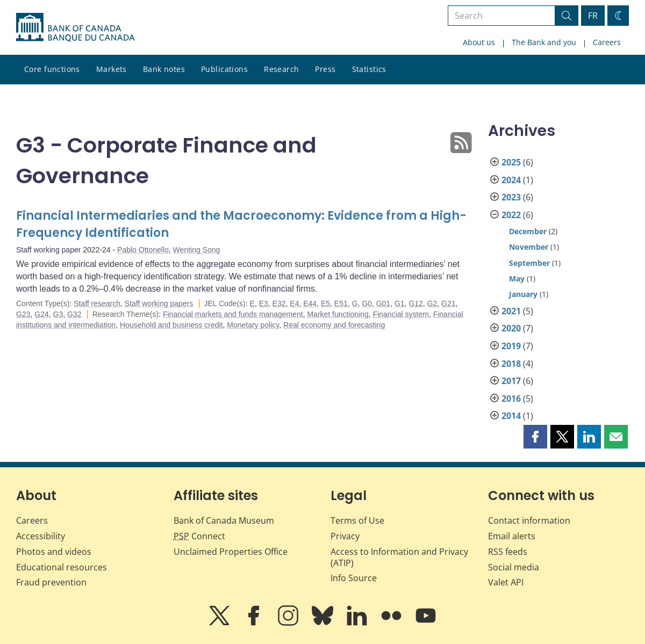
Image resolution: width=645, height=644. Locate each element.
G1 (400, 303)
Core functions (52, 69)
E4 (294, 303)
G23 (23, 314)
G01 (383, 303)
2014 (511, 416)
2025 (511, 162)
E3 (264, 303)
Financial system (401, 314)
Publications (224, 69)
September (529, 263)
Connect (199, 536)
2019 (511, 346)
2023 (511, 197)
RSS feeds (508, 552)
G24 (41, 314)
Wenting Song (197, 250)
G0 (367, 303)
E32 (279, 303)
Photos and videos (54, 552)
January (523, 294)
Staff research (97, 303)
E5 (325, 303)
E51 (341, 303)
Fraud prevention (51, 582)
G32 (74, 314)
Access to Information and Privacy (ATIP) (399, 557)
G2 (432, 303)
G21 (448, 303)
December (528, 231)
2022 (511, 215)
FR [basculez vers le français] (593, 16)
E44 (310, 303)
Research (281, 69)
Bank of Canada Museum (224, 520)
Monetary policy (253, 325)
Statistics (369, 69)
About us (479, 42)
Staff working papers (159, 303)
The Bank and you (544, 42)
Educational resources (62, 567)
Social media (514, 567)
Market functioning (338, 314)
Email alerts (512, 536)
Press (325, 69)
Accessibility (41, 536)
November (529, 247)
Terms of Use (357, 520)
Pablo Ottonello (143, 250)
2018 (511, 364)
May (517, 278)
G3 (58, 314)
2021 (511, 311)
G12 (415, 303)
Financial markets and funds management (233, 314)
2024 (511, 180)
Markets (112, 69)
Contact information (529, 520)
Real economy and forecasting (334, 325)
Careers (607, 42)
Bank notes (164, 69)
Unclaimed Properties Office (231, 552)
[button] (535, 437)
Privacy (345, 536)
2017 (511, 381)
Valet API (506, 582)
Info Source (354, 578)
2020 (511, 328)
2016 (511, 399)
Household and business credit (171, 325)
